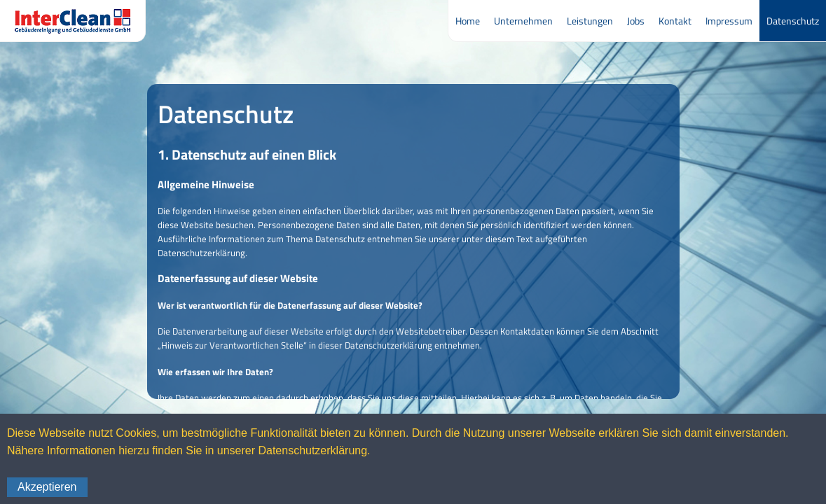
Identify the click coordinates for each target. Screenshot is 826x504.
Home (468, 21)
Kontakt (675, 21)
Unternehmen (523, 21)
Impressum (729, 21)
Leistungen (590, 21)
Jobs (636, 21)
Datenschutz (793, 21)
